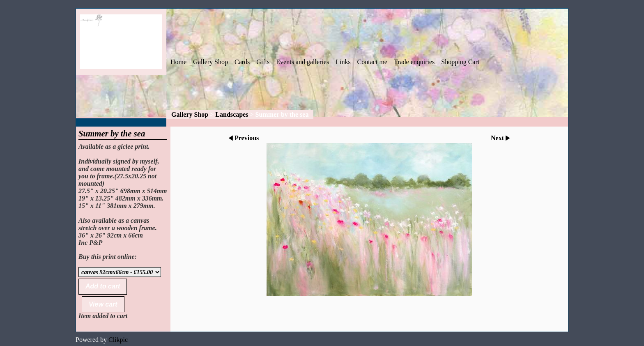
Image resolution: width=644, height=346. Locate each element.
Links (343, 62)
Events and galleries (302, 62)
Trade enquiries (414, 62)
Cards (242, 62)
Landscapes (232, 114)
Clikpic (118, 340)
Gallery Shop (210, 62)
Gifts (263, 62)
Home (178, 62)
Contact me (372, 62)
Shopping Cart (460, 62)
